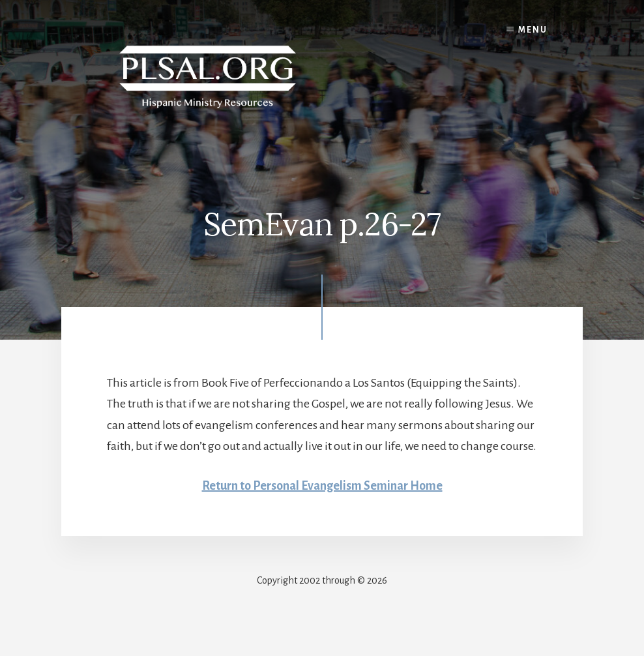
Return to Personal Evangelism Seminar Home (322, 486)
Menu (533, 30)
